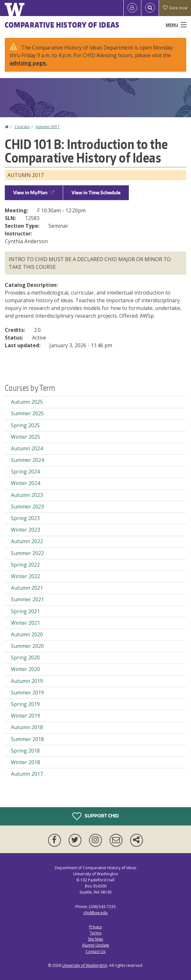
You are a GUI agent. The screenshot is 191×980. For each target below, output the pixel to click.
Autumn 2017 (48, 127)
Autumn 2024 (27, 448)
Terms (95, 933)
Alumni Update (96, 945)
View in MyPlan (34, 193)
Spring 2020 (25, 658)
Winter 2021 (25, 623)
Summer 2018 (27, 739)
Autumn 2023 (27, 495)
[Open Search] (150, 8)
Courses (22, 127)
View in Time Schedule (96, 193)
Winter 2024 (25, 483)
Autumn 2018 (27, 727)
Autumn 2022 (27, 541)
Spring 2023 (25, 518)
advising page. (28, 63)
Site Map (95, 939)
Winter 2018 (25, 762)
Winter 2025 (25, 437)
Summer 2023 (27, 507)
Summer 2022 (27, 553)
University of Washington (85, 965)
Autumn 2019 (27, 681)
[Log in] (132, 8)
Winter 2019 (25, 716)
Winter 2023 (25, 530)
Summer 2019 (27, 693)
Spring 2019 (25, 704)
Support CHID (96, 816)
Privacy (95, 927)
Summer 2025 (27, 413)
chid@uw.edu (95, 913)
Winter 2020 (25, 669)
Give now (175, 8)
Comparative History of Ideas (62, 25)
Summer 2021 (27, 599)
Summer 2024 (27, 460)
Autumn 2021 (27, 588)
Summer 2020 (27, 646)
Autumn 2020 (27, 634)
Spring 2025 (25, 425)
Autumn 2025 (27, 402)
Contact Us (95, 952)
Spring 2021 (25, 611)
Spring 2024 (25, 472)
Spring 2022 (25, 565)
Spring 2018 (25, 751)
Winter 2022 (25, 576)
